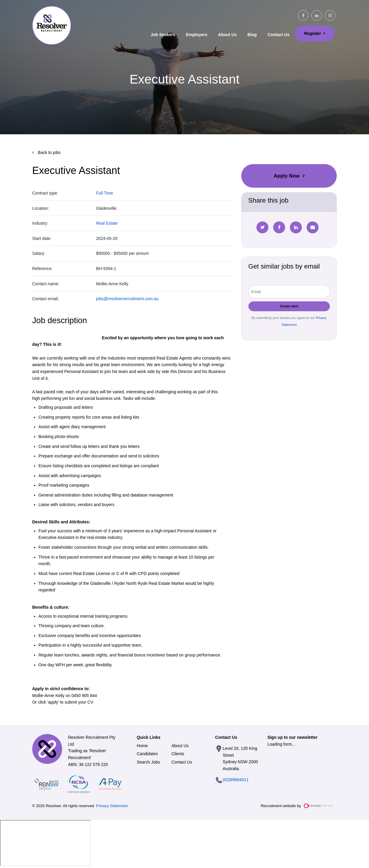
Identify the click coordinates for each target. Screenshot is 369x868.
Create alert (289, 306)
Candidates (147, 754)
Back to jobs (49, 152)
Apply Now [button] (287, 176)
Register (313, 33)
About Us (227, 35)
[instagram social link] (330, 15)
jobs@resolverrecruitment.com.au (127, 299)
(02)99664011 (236, 780)
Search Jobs (148, 762)
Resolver (52, 25)
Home (142, 746)
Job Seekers (163, 35)
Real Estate (107, 223)
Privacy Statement (112, 806)
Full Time (105, 193)
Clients (178, 754)
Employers (197, 35)
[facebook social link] (303, 15)
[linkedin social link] (317, 15)
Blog (252, 35)
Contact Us (279, 35)
